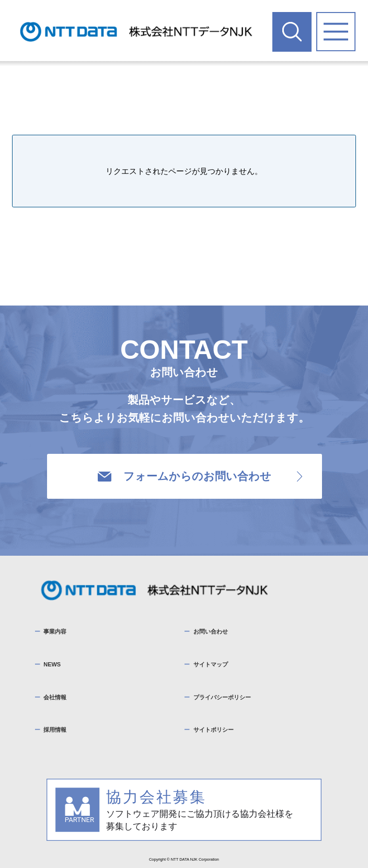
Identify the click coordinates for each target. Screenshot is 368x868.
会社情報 (55, 697)
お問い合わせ (211, 631)
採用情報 (55, 730)
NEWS (52, 664)
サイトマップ (211, 664)
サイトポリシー (214, 730)
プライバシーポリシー (222, 697)
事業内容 (55, 631)
